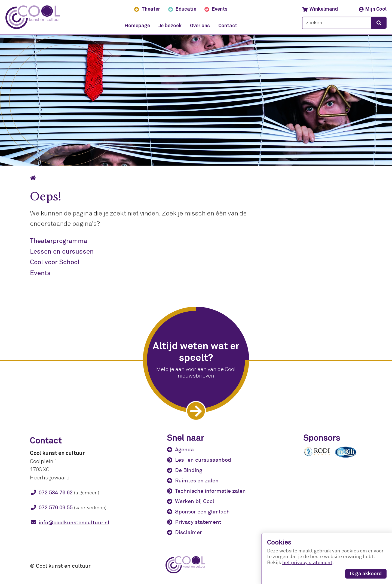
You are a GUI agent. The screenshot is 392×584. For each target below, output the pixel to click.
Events (40, 273)
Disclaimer (189, 532)
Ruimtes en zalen (197, 481)
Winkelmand (320, 9)
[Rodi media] (317, 455)
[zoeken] (337, 23)
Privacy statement (198, 522)
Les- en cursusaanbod (203, 460)
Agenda (184, 450)
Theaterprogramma (59, 241)
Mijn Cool (373, 9)
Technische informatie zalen (210, 491)
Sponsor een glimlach (202, 512)
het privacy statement (307, 563)
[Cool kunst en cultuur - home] (33, 17)
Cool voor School (55, 262)
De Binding (189, 470)
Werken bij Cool (195, 501)
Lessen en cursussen (62, 252)
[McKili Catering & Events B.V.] (348, 458)
